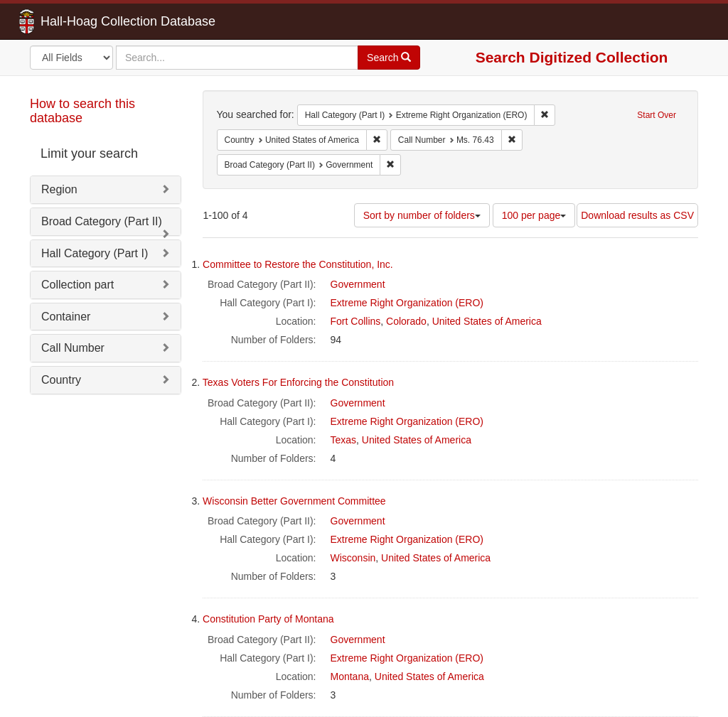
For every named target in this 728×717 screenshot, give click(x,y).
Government (358, 284)
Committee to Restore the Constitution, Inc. (298, 264)
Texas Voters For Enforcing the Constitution (298, 382)
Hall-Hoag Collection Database (83, 21)
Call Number (73, 348)
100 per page (534, 215)
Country (61, 380)
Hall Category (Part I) (95, 253)
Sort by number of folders (422, 215)
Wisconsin (353, 558)
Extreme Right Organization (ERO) (407, 303)
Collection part (77, 285)
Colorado (406, 321)
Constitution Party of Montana (268, 619)
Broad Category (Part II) (102, 221)
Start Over (657, 115)
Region (59, 189)
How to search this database (82, 111)
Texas (344, 440)
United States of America (487, 321)
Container (66, 317)
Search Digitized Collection (572, 57)
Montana (350, 676)
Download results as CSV (637, 215)
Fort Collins (356, 321)
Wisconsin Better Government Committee (294, 501)
